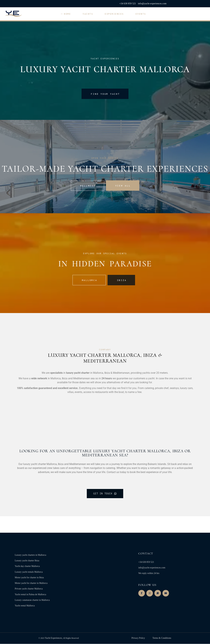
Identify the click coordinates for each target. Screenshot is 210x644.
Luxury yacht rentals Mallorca (29, 572)
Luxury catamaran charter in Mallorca (32, 600)
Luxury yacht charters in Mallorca (30, 555)
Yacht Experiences (53, 638)
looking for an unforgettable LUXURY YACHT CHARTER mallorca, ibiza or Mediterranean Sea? (105, 453)
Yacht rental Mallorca (25, 606)
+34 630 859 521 (128, 4)
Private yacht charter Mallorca (29, 589)
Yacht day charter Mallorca (27, 566)
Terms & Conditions (161, 638)
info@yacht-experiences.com (152, 4)
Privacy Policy (138, 638)
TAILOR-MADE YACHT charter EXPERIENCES (105, 169)
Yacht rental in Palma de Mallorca (30, 595)
